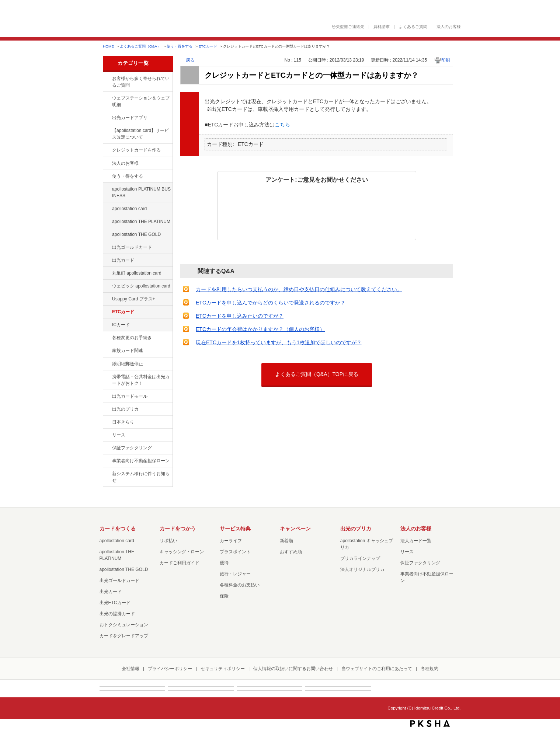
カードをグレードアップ (124, 636)
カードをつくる (118, 529)
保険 (224, 596)
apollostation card (129, 209)
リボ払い (168, 541)
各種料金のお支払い (240, 585)
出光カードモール (130, 396)
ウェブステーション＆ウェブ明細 (141, 101)
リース (119, 435)
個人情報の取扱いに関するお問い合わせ (293, 669)
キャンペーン (295, 529)
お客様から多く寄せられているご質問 (141, 82)
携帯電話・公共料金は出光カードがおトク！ (141, 380)
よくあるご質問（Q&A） (140, 46)
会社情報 (131, 669)
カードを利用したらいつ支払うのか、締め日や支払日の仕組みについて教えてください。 (299, 289)
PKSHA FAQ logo (430, 724)
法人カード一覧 (416, 541)
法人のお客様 (449, 27)
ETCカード (208, 46)
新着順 (286, 541)
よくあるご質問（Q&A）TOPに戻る (317, 374)
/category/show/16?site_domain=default (107, 409)
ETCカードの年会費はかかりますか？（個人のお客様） (260, 329)
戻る (190, 60)
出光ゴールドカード (132, 247)
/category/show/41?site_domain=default (107, 222)
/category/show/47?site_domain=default (107, 261)
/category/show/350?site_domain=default (107, 474)
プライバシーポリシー (170, 669)
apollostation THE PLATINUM (141, 222)
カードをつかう (178, 529)
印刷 (446, 60)
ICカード (121, 325)
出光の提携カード (117, 614)
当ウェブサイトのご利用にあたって (377, 669)
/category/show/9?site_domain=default (107, 177)
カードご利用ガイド (180, 563)
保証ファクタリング (132, 448)
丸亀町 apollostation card (137, 273)
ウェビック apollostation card (141, 286)
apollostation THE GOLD (136, 234)
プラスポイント (235, 552)
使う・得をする (180, 46)
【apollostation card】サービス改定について (140, 134)
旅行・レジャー (235, 574)
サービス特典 (235, 529)
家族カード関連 (128, 351)
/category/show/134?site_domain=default (107, 79)
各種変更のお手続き (132, 338)
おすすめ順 (291, 552)
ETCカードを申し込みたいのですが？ (240, 316)
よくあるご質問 (413, 27)
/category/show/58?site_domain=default (107, 248)
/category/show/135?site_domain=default (107, 98)
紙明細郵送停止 (128, 364)
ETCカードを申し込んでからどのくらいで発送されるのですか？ (271, 303)
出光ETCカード (115, 603)
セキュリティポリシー (223, 669)
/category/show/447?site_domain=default (107, 189)
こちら (282, 125)
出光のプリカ (125, 409)
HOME (108, 46)
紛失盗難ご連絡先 (348, 27)
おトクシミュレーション (124, 625)
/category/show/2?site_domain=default (107, 150)
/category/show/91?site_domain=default (107, 286)
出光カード (123, 260)
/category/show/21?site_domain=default (107, 164)
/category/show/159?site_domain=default (107, 422)
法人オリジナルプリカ (362, 569)
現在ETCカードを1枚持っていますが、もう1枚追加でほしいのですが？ (279, 342)
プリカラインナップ (360, 558)
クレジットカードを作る (136, 150)
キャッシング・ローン (182, 552)
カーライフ (231, 541)
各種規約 (429, 669)
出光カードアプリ (130, 118)
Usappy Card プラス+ (134, 299)
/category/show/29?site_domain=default (107, 209)
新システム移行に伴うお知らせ (141, 477)
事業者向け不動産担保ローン (141, 461)
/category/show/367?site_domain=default (107, 299)
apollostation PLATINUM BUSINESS (141, 192)
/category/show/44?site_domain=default (107, 235)
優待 (224, 563)
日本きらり (123, 422)
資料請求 (382, 27)
